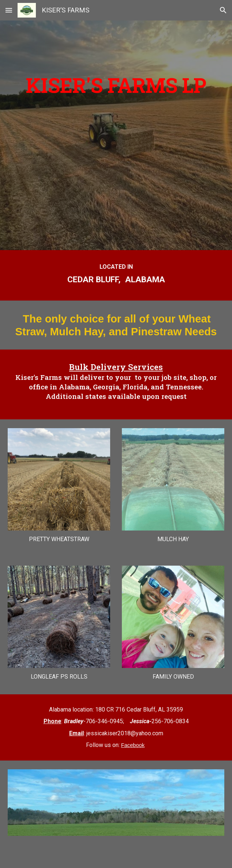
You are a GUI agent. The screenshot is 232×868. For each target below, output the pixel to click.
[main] (116, 117)
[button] (9, 10)
